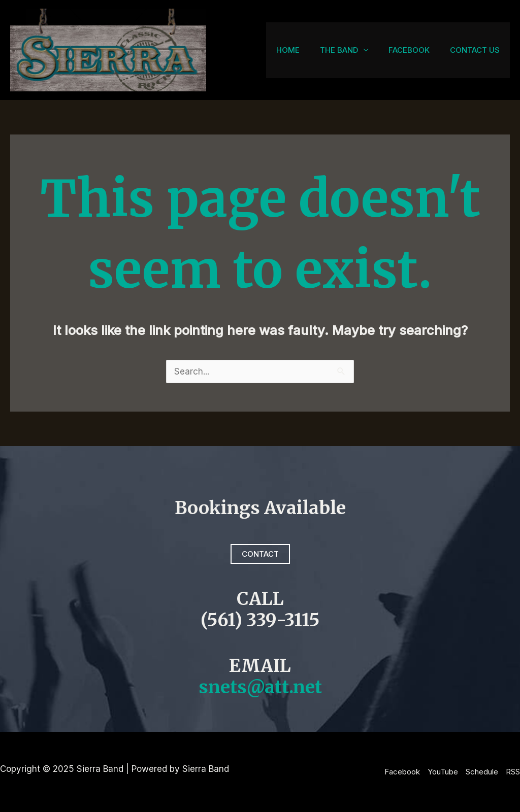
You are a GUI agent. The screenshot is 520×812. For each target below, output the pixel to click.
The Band (339, 50)
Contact (260, 554)
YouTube (443, 772)
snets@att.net (260, 687)
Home (288, 50)
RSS (513, 772)
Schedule (482, 772)
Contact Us (475, 50)
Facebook (409, 50)
